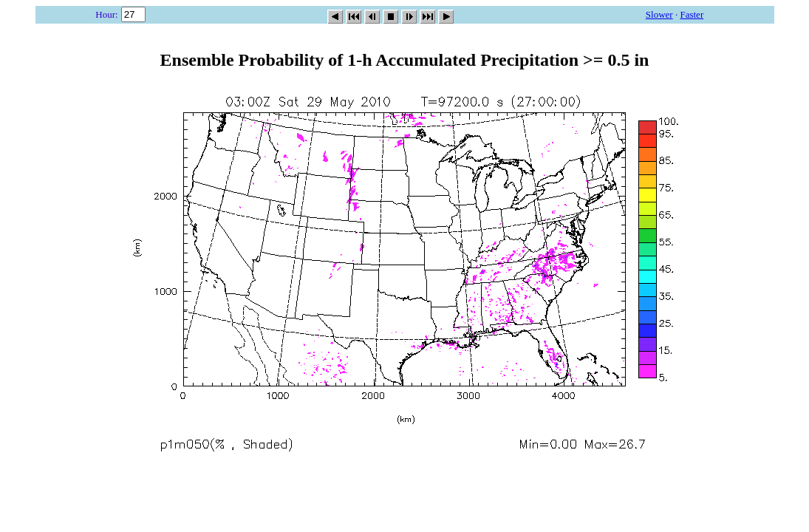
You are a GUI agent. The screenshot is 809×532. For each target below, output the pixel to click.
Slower (659, 14)
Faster (692, 14)
